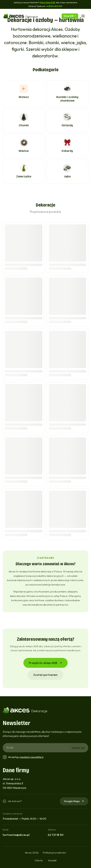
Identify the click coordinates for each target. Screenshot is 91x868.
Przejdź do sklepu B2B (45, 663)
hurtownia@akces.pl (16, 835)
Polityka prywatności (54, 853)
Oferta (39, 860)
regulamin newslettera (31, 757)
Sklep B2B (70, 16)
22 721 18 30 (56, 835)
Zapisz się (78, 748)
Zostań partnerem (45, 675)
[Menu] (83, 16)
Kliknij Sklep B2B (47, 2)
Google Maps (74, 801)
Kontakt (52, 860)
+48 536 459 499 (54, 6)
